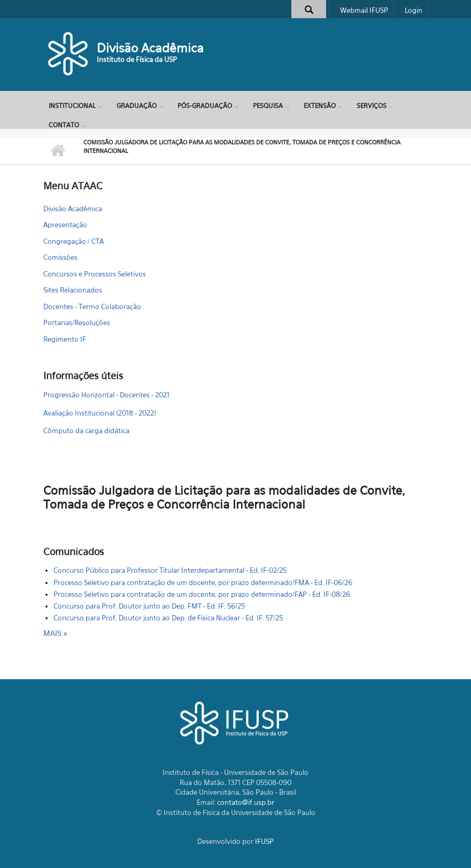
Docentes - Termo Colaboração (92, 306)
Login (414, 10)
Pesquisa (268, 106)
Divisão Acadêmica (150, 48)
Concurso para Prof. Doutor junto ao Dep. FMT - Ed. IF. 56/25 (149, 606)
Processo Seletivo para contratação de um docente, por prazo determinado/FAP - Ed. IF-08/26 (202, 594)
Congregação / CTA (74, 241)
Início (58, 151)
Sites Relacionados (73, 290)
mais (53, 633)
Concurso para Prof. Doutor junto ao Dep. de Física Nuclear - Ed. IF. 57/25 (168, 618)
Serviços (372, 106)
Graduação (137, 106)
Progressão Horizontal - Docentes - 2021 (106, 395)
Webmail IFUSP (364, 10)
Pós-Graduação (205, 106)
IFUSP (264, 841)
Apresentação (65, 225)
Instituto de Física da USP (137, 59)
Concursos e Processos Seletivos (95, 274)
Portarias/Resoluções (77, 322)
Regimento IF (65, 339)
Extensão (320, 106)
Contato (64, 125)
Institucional (72, 106)
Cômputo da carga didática (86, 431)
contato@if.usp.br (246, 802)
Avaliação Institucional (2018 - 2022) (100, 413)
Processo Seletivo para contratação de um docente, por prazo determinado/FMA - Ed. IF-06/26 (203, 582)
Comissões (60, 257)
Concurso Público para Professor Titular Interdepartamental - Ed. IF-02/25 (170, 570)
